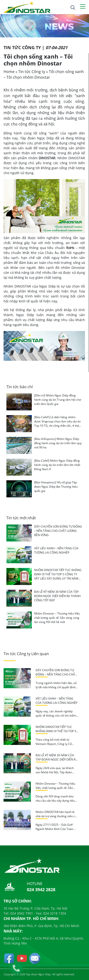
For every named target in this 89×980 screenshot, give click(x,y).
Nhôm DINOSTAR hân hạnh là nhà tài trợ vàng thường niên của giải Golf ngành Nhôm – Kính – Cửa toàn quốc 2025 (57, 818)
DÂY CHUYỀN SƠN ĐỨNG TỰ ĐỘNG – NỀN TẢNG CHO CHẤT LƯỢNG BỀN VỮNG (58, 531)
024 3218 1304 (54, 913)
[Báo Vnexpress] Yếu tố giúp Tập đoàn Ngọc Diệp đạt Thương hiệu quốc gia (56, 487)
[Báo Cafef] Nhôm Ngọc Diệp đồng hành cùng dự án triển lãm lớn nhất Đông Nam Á (57, 465)
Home (9, 72)
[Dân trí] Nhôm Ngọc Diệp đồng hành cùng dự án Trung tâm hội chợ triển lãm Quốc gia (58, 400)
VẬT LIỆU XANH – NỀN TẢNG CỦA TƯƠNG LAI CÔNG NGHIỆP (56, 550)
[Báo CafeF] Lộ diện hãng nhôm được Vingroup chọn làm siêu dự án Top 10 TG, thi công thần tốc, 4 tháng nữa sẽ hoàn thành (58, 423)
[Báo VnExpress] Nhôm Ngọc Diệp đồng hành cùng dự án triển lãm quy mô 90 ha (58, 443)
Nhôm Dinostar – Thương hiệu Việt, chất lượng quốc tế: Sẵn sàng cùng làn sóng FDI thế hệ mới (57, 618)
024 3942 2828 (41, 890)
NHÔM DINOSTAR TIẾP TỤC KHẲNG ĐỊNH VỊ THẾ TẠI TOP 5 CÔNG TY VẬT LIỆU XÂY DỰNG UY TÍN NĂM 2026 (58, 576)
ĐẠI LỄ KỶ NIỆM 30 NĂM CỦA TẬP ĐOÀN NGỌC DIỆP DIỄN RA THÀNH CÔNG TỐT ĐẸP (57, 596)
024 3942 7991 (21, 913)
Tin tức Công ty (32, 72)
